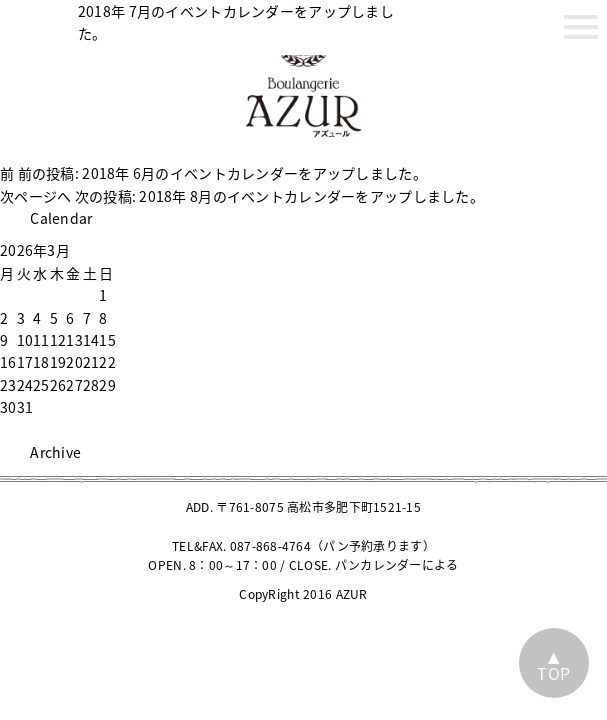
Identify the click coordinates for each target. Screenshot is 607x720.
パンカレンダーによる (397, 565)
